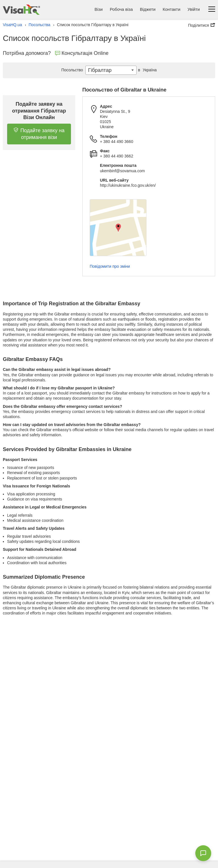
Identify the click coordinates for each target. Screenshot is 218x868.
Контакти (171, 9)
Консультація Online (82, 53)
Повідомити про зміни (110, 266)
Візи (99, 9)
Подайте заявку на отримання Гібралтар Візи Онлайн (39, 111)
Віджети (148, 9)
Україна (147, 70)
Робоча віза (121, 9)
